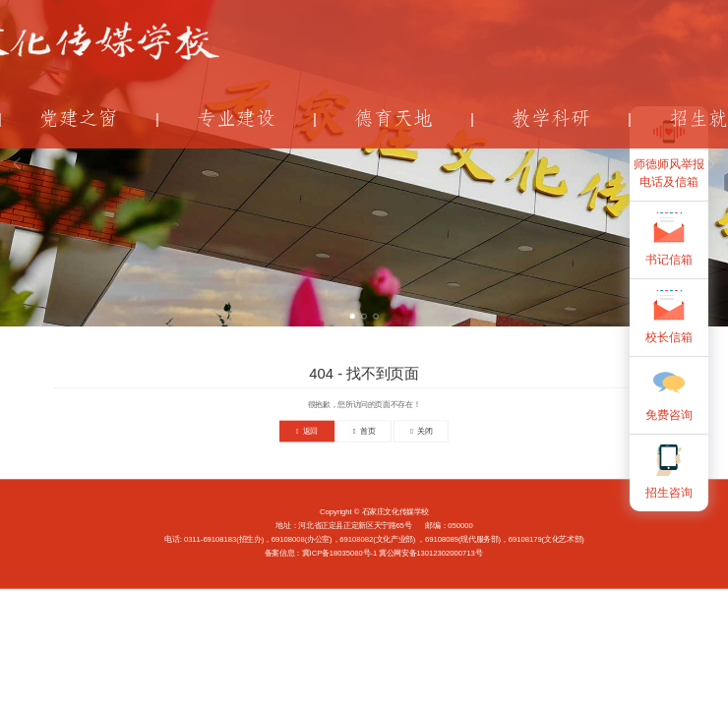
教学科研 (551, 118)
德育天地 (394, 118)
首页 (364, 431)
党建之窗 (79, 118)
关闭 (421, 431)
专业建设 (236, 118)
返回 (307, 431)
